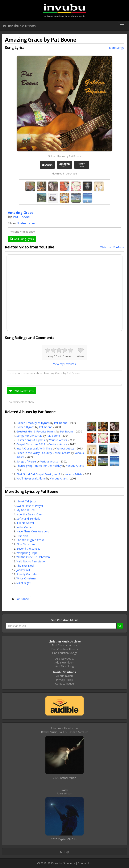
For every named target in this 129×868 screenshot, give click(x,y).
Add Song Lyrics (22, 239)
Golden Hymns (26, 223)
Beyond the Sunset (28, 549)
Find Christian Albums (65, 649)
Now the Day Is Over (29, 514)
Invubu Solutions (19, 26)
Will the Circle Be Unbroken (33, 557)
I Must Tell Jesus (27, 501)
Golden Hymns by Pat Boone (64, 156)
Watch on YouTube (112, 247)
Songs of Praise (26, 461)
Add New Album (64, 662)
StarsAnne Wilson (64, 791)
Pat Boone (21, 217)
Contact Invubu (64, 683)
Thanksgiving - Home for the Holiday (39, 466)
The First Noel (25, 566)
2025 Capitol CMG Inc (64, 839)
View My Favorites (64, 364)
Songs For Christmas (29, 436)
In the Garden (25, 527)
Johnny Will (23, 570)
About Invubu (64, 676)
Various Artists (58, 440)
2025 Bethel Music (64, 778)
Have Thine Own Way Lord (33, 531)
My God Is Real (26, 510)
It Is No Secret (25, 523)
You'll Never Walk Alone (31, 478)
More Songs (117, 48)
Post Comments (22, 391)
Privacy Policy (64, 680)
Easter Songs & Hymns (31, 440)
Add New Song (64, 666)
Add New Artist (65, 659)
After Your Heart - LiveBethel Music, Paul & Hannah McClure (64, 730)
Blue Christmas (26, 544)
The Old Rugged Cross (30, 540)
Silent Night (23, 583)
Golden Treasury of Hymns (33, 423)
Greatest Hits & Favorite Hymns (36, 431)
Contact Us (85, 863)
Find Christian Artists (64, 645)
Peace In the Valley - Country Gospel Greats (43, 453)
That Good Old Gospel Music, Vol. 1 (38, 474)
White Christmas (27, 578)
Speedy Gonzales (27, 574)
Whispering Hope (27, 553)
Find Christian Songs (65, 653)
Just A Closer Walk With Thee (34, 448)
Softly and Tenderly (28, 519)
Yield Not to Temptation (31, 561)
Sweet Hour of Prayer (30, 506)
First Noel (22, 536)
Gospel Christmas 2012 (31, 444)
